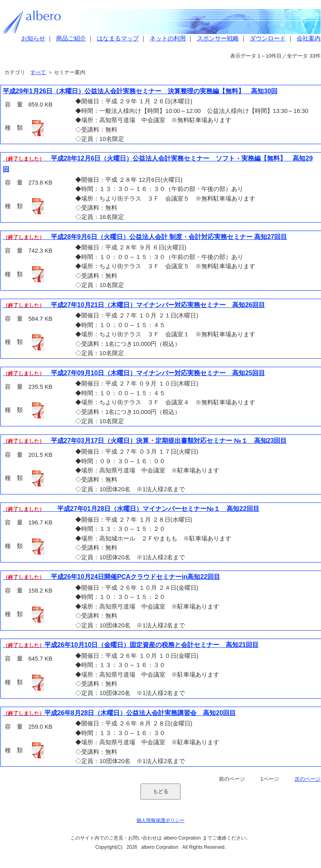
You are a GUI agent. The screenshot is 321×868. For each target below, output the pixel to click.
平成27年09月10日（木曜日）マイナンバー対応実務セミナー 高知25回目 (134, 373)
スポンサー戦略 (218, 38)
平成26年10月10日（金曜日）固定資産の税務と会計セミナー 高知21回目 (131, 645)
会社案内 (309, 38)
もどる (161, 791)
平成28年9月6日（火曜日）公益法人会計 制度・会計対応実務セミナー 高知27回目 (145, 237)
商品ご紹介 (71, 38)
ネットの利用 (168, 38)
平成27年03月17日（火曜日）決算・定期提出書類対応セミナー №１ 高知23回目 (145, 441)
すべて (38, 72)
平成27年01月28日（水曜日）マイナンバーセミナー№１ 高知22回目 (131, 509)
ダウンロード (268, 38)
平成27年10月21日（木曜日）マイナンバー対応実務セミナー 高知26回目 (134, 305)
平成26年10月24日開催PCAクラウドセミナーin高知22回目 (111, 577)
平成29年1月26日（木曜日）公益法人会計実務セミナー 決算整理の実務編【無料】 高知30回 (140, 91)
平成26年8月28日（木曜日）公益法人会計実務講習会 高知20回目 (119, 713)
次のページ (308, 779)
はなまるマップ (118, 38)
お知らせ (33, 38)
